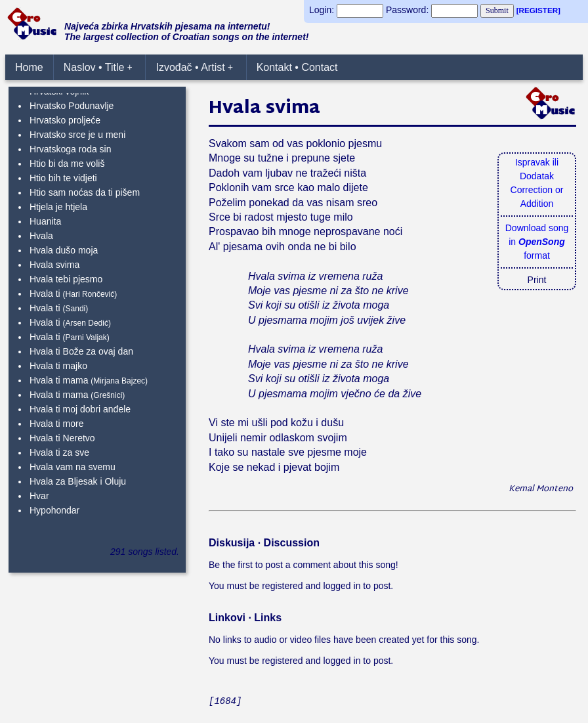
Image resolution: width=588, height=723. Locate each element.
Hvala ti (45, 294)
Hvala (41, 236)
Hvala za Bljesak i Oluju (78, 481)
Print (537, 280)
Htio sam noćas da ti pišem (85, 192)
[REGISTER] (538, 10)
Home (29, 67)
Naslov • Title (98, 67)
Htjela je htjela (58, 207)
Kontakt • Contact (297, 67)
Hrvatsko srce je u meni (77, 135)
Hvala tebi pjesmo (66, 279)
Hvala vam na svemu (73, 467)
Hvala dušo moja (64, 250)
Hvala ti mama (59, 380)
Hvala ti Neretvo (62, 438)
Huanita (45, 221)
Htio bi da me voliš (67, 164)
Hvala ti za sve (59, 452)
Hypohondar (54, 510)
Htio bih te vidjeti (63, 178)
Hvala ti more (56, 424)
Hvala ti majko (58, 366)
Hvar (39, 496)
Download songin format (537, 242)
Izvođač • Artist (194, 67)
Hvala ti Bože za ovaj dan (81, 351)
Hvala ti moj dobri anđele (80, 409)
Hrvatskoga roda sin (71, 149)
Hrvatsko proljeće (65, 120)
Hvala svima (54, 265)
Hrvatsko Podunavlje (72, 106)
